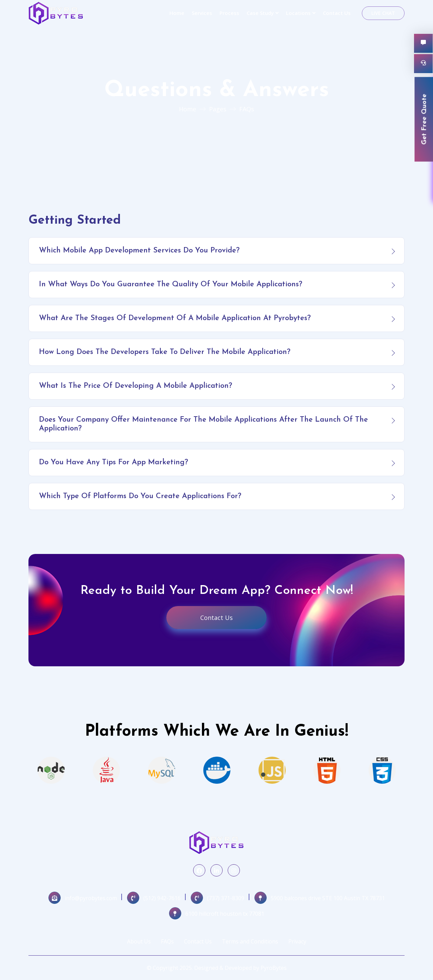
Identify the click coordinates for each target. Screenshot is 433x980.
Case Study (260, 13)
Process (229, 13)
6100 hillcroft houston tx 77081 (225, 914)
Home (177, 13)
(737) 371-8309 (226, 898)
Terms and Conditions (250, 941)
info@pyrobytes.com (91, 898)
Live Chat (383, 13)
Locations (298, 13)
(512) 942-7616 (162, 898)
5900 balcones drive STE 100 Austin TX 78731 (328, 898)
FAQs (167, 941)
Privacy (297, 941)
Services (202, 13)
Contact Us (337, 13)
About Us (139, 941)
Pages (218, 109)
